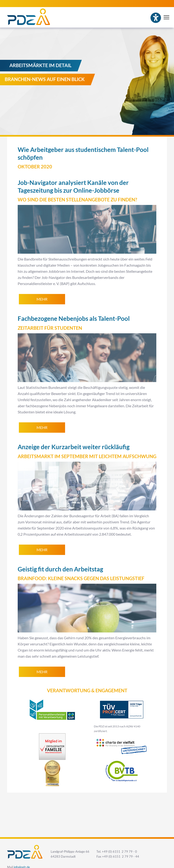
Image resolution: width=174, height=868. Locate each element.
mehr (42, 299)
